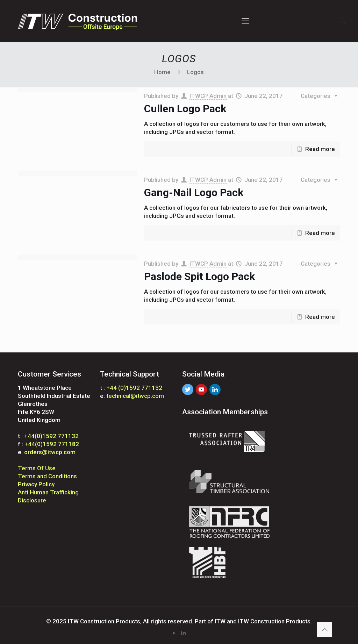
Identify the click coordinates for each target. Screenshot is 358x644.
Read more (320, 149)
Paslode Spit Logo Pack (199, 276)
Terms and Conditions (47, 476)
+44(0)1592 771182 (52, 444)
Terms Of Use (37, 468)
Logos (195, 72)
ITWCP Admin (208, 96)
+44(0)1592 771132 (51, 436)
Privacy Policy (36, 484)
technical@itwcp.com (135, 396)
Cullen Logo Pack (185, 109)
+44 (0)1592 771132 (134, 388)
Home (162, 72)
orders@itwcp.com (50, 452)
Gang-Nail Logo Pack (194, 192)
